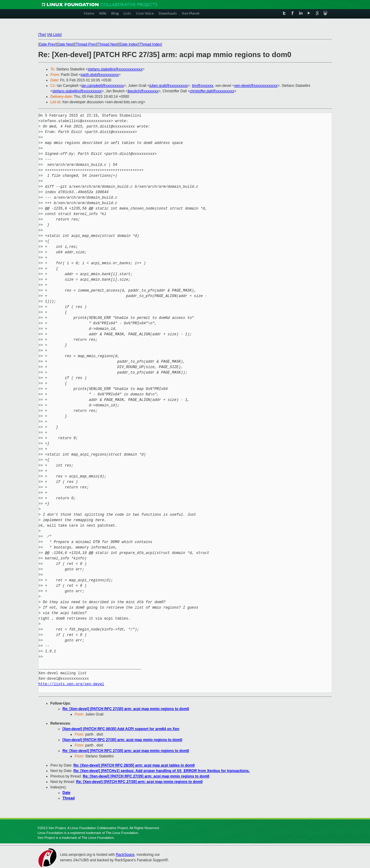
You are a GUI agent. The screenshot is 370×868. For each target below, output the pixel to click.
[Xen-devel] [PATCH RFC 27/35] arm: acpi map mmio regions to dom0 (123, 740)
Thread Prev (86, 44)
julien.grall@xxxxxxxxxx (169, 86)
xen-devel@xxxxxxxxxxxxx (256, 86)
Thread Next (108, 44)
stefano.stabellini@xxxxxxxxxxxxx (115, 69)
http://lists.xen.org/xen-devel (71, 684)
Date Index (129, 44)
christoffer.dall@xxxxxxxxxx (212, 91)
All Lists (54, 35)
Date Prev (47, 44)
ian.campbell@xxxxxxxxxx (103, 86)
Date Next (66, 44)
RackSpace (125, 855)
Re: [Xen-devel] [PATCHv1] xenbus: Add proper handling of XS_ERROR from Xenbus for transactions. (162, 771)
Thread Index (150, 44)
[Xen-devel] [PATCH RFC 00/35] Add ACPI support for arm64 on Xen (121, 729)
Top (42, 35)
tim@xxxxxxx (202, 86)
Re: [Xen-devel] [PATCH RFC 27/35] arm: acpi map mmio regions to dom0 (126, 709)
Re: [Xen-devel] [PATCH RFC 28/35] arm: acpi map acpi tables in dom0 (134, 765)
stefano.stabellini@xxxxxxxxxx (77, 91)
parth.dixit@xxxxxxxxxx (100, 75)
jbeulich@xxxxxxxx (143, 91)
